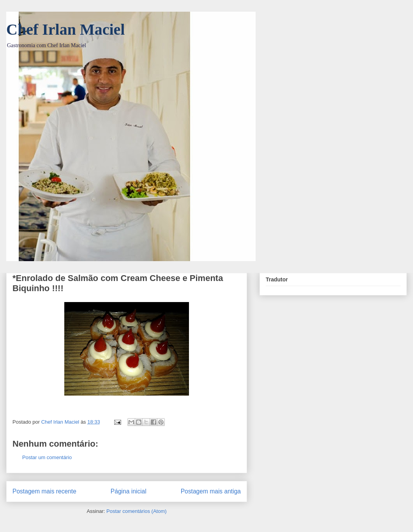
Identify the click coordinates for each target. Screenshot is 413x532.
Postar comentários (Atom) (137, 511)
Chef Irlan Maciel (65, 29)
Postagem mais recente (44, 491)
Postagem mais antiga (211, 491)
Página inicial (129, 491)
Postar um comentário (47, 457)
